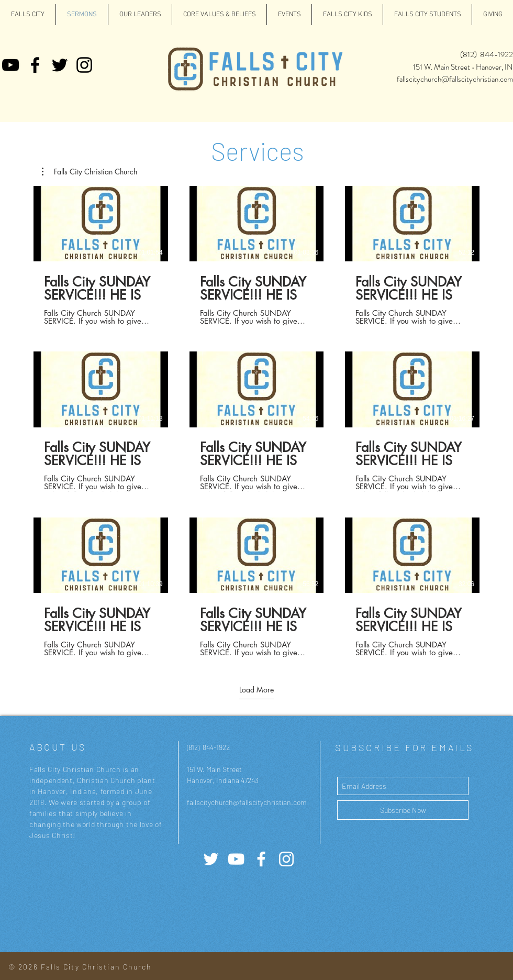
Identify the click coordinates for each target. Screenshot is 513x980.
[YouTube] (10, 65)
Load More (256, 690)
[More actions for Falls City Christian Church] (90, 172)
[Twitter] (60, 65)
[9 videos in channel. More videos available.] (256, 421)
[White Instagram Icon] (286, 859)
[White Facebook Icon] (261, 859)
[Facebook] (35, 65)
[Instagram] (84, 65)
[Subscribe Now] (403, 810)
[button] (90, 172)
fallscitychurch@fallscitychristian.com (455, 79)
